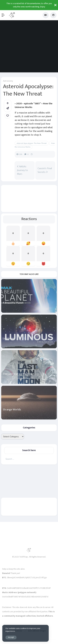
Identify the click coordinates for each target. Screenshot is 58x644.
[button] (5, 15)
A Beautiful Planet (13, 303)
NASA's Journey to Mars (22, 170)
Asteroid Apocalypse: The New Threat (32, 143)
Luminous (8, 339)
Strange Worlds (12, 410)
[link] (8, 116)
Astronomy (8, 81)
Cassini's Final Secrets (45, 170)
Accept (11, 637)
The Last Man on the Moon (18, 374)
